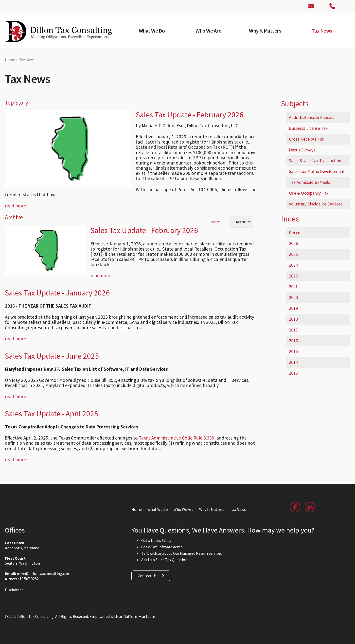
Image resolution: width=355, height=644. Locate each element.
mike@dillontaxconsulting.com (44, 568)
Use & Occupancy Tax (309, 193)
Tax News (27, 60)
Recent (295, 232)
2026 (293, 243)
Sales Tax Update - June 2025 (52, 351)
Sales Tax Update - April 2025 (52, 408)
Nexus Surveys (302, 150)
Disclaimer (14, 585)
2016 (293, 340)
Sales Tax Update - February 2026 (190, 115)
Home (10, 60)
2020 (293, 297)
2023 (293, 276)
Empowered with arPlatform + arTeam (122, 611)
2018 (293, 319)
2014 (293, 362)
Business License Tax (308, 128)
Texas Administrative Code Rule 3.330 (177, 433)
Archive (215, 216)
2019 (293, 308)
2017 (293, 330)
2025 (293, 254)
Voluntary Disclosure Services (316, 204)
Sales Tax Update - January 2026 (57, 288)
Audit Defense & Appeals (312, 117)
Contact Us (147, 570)
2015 (293, 351)
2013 (293, 373)
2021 (293, 286)
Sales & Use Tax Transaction (315, 160)
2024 (293, 265)
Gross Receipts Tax (307, 139)
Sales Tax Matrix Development (317, 171)
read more (16, 201)
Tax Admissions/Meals (310, 182)
